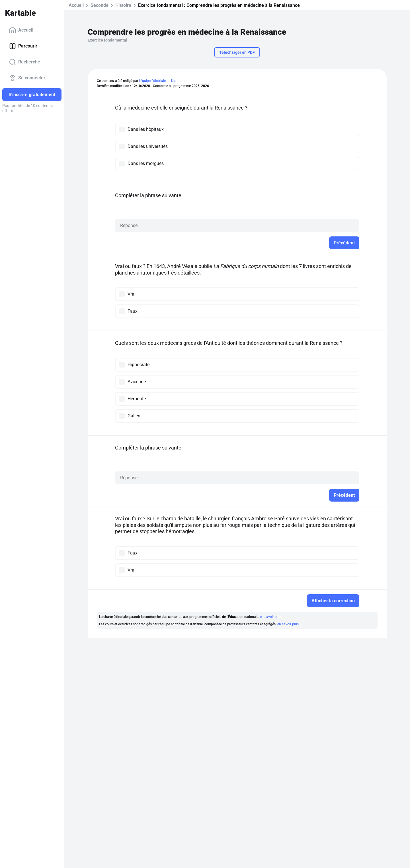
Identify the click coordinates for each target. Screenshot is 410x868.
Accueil (21, 30)
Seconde (100, 5)
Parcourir (23, 46)
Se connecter (27, 78)
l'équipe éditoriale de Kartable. (162, 81)
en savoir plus (271, 617)
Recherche (25, 62)
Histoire (123, 5)
